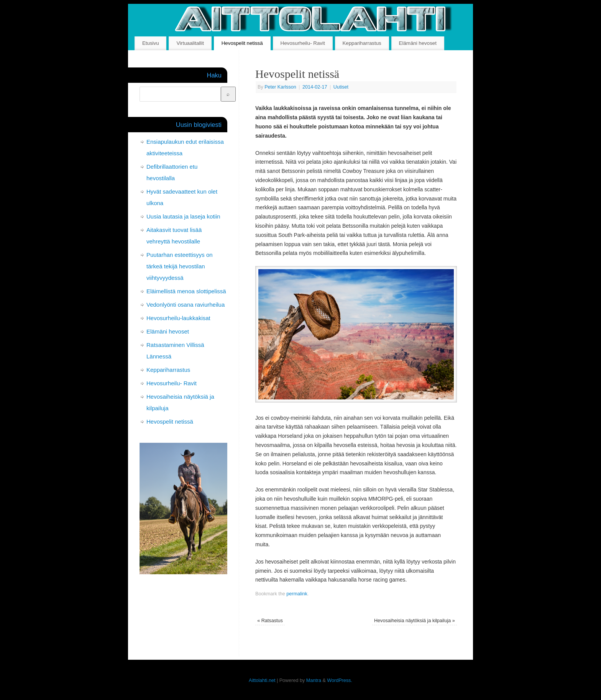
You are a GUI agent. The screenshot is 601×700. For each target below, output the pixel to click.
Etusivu (151, 43)
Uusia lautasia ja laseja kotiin (183, 216)
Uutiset (341, 87)
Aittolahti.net (262, 680)
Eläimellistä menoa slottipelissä (186, 291)
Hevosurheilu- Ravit (303, 43)
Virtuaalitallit (190, 43)
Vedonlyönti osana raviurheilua (186, 305)
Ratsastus (270, 621)
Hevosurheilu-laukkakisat (178, 318)
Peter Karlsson (280, 87)
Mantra (314, 680)
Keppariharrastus (362, 43)
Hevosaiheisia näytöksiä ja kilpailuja (415, 621)
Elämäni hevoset (418, 43)
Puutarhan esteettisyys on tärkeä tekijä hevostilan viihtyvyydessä (180, 266)
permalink (297, 594)
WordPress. (340, 680)
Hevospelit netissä (242, 43)
